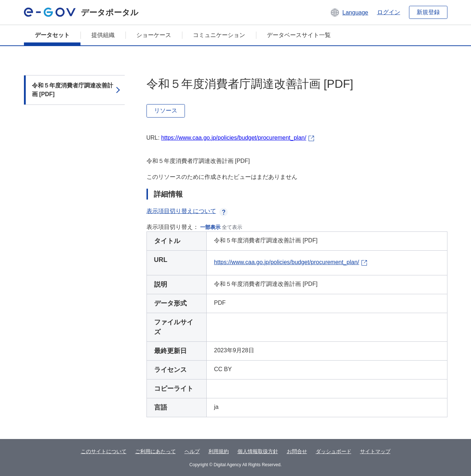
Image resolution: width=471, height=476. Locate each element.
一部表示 (210, 227)
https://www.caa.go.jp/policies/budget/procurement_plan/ (234, 138)
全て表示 (232, 227)
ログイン (389, 12)
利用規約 (219, 451)
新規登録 (428, 12)
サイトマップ (375, 451)
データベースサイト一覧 (299, 35)
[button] (349, 12)
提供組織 (103, 35)
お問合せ (297, 451)
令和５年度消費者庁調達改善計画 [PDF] (73, 90)
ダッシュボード (334, 451)
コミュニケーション (219, 35)
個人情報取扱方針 (258, 451)
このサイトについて (104, 451)
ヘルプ (192, 451)
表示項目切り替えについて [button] (187, 211)
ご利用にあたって (156, 451)
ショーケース (154, 35)
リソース (166, 110)
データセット (52, 35)
